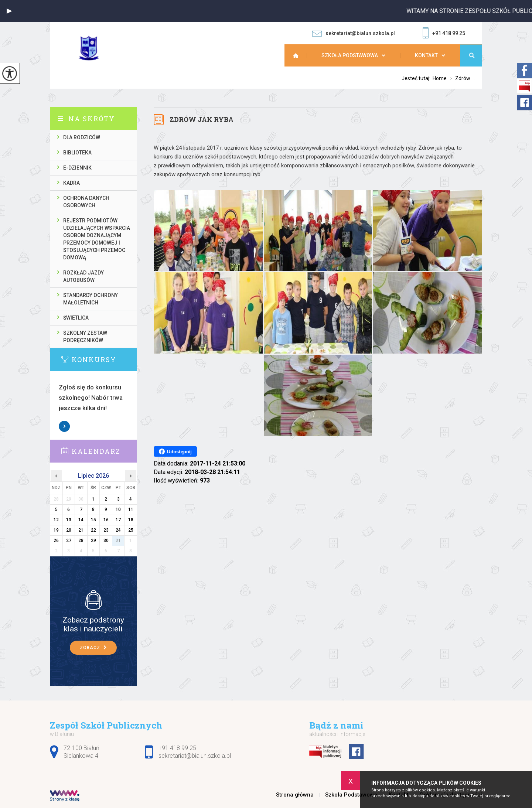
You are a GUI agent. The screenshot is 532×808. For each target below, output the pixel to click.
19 (56, 530)
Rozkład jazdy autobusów (83, 276)
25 (131, 530)
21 (81, 530)
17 (118, 520)
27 (69, 541)
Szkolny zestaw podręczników (85, 337)
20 (69, 530)
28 (81, 541)
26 (56, 541)
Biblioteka (77, 153)
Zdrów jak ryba (202, 119)
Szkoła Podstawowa (350, 55)
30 (106, 541)
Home (440, 78)
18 (131, 520)
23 (106, 530)
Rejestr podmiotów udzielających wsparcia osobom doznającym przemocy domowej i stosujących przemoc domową (97, 239)
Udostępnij (175, 451)
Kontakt (426, 55)
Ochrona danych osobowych (86, 202)
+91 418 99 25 (444, 34)
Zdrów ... (461, 78)
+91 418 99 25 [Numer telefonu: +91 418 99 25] (177, 748)
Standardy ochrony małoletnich (91, 299)
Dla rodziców (82, 137)
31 (118, 541)
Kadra (71, 183)
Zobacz (65, 426)
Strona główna (299, 55)
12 (56, 520)
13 (69, 520)
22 (93, 530)
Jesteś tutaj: (417, 78)
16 (106, 520)
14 (81, 520)
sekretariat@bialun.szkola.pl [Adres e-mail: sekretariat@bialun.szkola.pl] (195, 756)
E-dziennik (77, 168)
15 (93, 520)
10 (118, 509)
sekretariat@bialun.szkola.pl (354, 33)
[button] (9, 11)
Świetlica (76, 318)
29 (93, 541)
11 (131, 509)
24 (118, 530)
